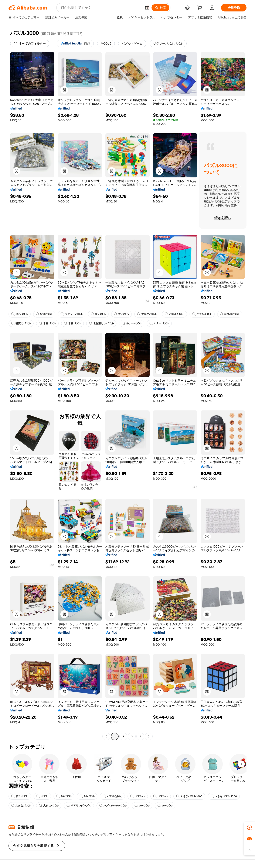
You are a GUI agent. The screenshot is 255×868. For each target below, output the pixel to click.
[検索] (160, 8)
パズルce (138, 796)
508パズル (20, 314)
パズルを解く (174, 314)
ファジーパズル (72, 314)
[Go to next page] (149, 736)
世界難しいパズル (101, 323)
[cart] (200, 8)
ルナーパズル (132, 323)
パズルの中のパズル (113, 806)
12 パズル (98, 314)
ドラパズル (20, 796)
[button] (147, 8)
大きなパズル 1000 (189, 796)
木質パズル (47, 323)
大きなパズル (147, 314)
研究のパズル (230, 314)
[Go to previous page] (106, 736)
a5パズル (142, 806)
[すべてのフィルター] (30, 44)
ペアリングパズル (79, 806)
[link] (249, 828)
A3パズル (64, 796)
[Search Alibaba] (101, 8)
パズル (42, 796)
